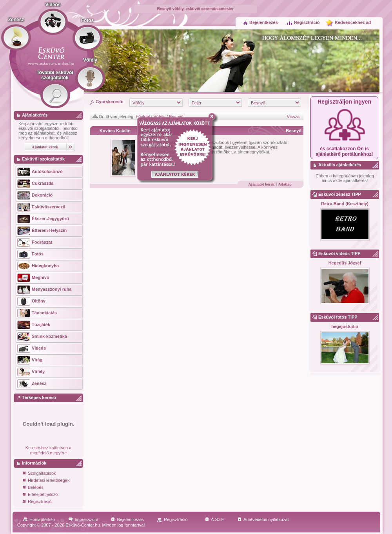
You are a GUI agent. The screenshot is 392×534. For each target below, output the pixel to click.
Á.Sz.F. (215, 519)
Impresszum (83, 519)
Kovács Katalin (115, 131)
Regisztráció (303, 22)
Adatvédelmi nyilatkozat (263, 519)
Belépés (33, 488)
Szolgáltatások (39, 474)
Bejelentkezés (261, 22)
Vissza (293, 117)
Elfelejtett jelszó (40, 495)
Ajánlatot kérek (261, 184)
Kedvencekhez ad (353, 22)
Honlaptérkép (39, 519)
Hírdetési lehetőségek (46, 481)
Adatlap (285, 184)
